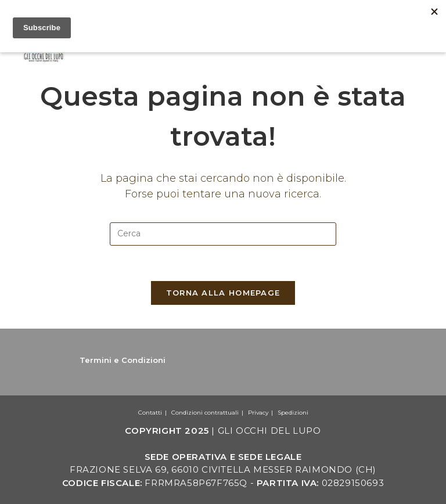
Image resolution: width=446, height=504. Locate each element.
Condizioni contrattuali (205, 413)
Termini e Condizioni (123, 360)
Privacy (258, 413)
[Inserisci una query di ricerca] (223, 234)
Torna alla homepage (223, 293)
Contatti (150, 413)
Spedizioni (293, 413)
